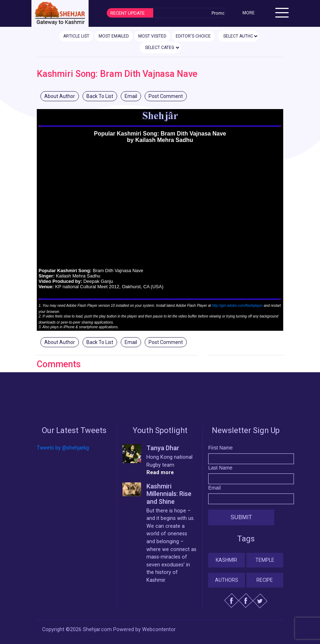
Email (131, 96)
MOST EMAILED (114, 36)
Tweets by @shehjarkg (63, 448)
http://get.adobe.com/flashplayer (237, 306)
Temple (265, 560)
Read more (160, 473)
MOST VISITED (152, 36)
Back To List (100, 96)
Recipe (265, 580)
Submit (241, 517)
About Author (60, 96)
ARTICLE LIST (76, 36)
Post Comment (166, 96)
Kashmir (226, 560)
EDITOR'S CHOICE (193, 36)
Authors (227, 580)
